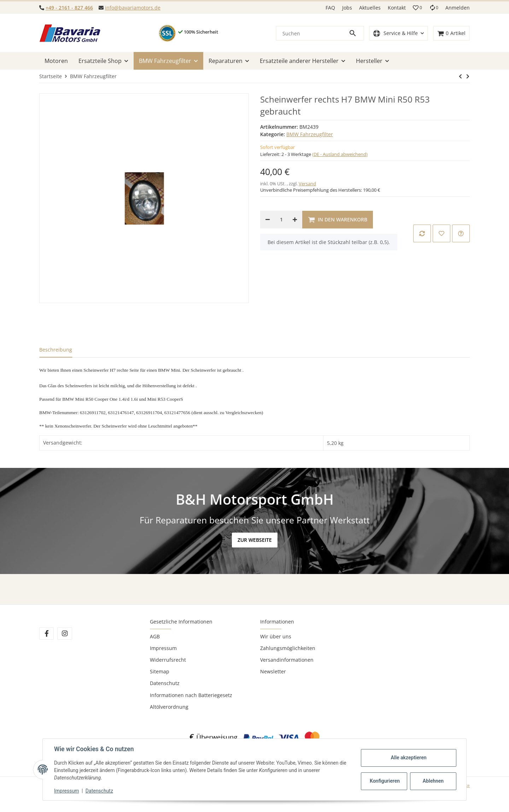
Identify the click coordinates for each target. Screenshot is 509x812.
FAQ (330, 8)
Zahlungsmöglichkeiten (288, 648)
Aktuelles (370, 8)
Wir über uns (276, 636)
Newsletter (273, 671)
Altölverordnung (169, 707)
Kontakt (397, 8)
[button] (417, 8)
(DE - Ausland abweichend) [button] (340, 154)
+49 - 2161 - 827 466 (69, 8)
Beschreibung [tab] (56, 350)
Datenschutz (165, 683)
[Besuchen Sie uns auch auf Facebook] (46, 634)
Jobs (347, 8)
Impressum (163, 648)
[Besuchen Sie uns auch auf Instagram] (65, 634)
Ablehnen (433, 781)
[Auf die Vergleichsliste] (422, 233)
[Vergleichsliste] (434, 8)
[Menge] (281, 220)
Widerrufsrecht (168, 660)
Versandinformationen (287, 660)
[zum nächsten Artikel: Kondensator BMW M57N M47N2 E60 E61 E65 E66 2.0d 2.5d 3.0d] (460, 76)
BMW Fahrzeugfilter (310, 134)
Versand (307, 184)
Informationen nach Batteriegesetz (191, 695)
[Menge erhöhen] (295, 220)
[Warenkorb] (451, 33)
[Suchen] (312, 33)
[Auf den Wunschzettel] (441, 233)
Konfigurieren (385, 781)
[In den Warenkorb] (338, 220)
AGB (155, 636)
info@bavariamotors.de (133, 8)
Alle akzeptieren (408, 758)
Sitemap (160, 671)
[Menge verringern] (268, 220)
